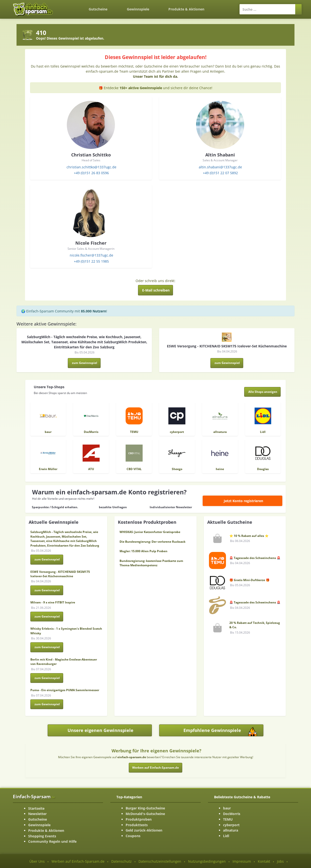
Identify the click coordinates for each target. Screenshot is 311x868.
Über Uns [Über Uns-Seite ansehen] (37, 861)
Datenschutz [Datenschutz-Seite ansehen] (121, 861)
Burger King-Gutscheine (145, 808)
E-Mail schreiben (156, 290)
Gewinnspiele (138, 9)
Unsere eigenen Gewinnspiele (100, 730)
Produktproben (139, 819)
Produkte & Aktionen (46, 830)
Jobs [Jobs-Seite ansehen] (280, 861)
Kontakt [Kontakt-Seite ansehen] (264, 861)
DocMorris (232, 814)
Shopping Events (42, 836)
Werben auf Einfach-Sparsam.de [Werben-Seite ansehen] (78, 861)
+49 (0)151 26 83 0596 (91, 173)
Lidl (226, 836)
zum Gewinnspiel (85, 363)
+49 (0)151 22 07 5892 (220, 173)
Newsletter (37, 814)
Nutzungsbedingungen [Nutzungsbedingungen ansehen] (207, 861)
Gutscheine (98, 9)
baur (227, 808)
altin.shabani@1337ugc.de (220, 167)
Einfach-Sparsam (34, 796)
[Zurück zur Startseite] (69, 6)
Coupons (133, 836)
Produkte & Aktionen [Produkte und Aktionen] (186, 9)
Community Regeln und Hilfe (52, 841)
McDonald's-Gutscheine (145, 814)
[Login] (223, 7)
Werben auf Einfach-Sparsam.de (155, 768)
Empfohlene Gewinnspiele (224, 732)
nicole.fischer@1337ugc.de (91, 255)
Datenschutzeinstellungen (160, 861)
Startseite (36, 808)
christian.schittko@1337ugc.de (91, 167)
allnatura (231, 830)
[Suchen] (298, 9)
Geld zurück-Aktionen (144, 830)
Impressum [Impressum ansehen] (242, 861)
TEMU (228, 819)
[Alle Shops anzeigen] (263, 392)
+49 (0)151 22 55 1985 (91, 261)
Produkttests (137, 825)
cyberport (231, 825)
